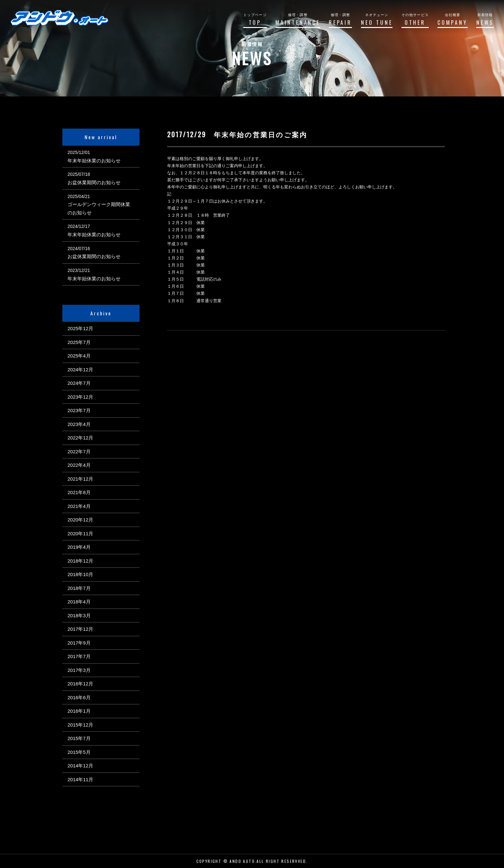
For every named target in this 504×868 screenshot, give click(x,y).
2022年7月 (79, 452)
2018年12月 (80, 561)
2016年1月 (79, 711)
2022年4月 (79, 465)
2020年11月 (80, 533)
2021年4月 (79, 506)
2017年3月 (79, 670)
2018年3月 (79, 615)
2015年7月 (79, 738)
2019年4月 (79, 547)
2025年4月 (79, 356)
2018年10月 (80, 574)
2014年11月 (80, 779)
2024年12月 (80, 370)
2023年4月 (79, 424)
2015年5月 (79, 752)
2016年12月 (80, 684)
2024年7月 (79, 383)
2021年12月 (80, 479)
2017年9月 (79, 643)
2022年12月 (80, 438)
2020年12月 (80, 520)
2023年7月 (79, 410)
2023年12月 (80, 397)
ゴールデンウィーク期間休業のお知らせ (99, 208)
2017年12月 (80, 629)
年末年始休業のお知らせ (94, 161)
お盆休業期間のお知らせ (94, 182)
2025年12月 (80, 328)
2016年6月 (79, 697)
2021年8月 (79, 492)
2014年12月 (80, 766)
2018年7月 (79, 588)
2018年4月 (79, 602)
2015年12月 (80, 725)
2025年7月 (79, 342)
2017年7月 (79, 656)
